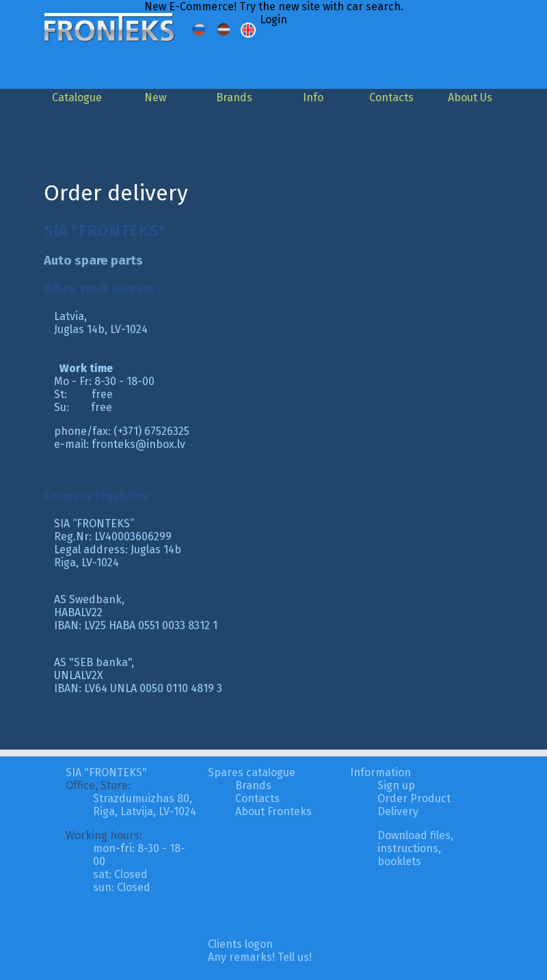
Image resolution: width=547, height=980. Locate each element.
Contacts (391, 97)
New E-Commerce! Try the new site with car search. (274, 6)
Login (273, 19)
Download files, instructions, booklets (415, 848)
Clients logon (240, 944)
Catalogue (77, 97)
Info (313, 97)
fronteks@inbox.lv (138, 444)
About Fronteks (273, 811)
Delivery (398, 811)
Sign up (396, 785)
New (155, 97)
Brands (234, 97)
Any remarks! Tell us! (260, 957)
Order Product (414, 798)
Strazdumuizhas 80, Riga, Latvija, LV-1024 (145, 805)
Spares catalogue (252, 772)
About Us (470, 97)
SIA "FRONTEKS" (106, 772)
